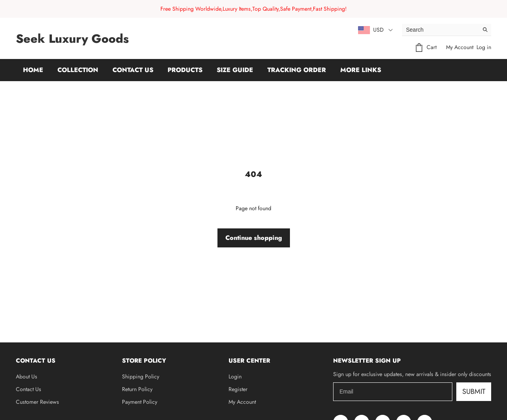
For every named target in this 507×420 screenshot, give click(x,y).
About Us (27, 376)
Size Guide (235, 70)
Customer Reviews (37, 402)
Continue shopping (254, 238)
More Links (361, 70)
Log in (484, 47)
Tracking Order (297, 70)
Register (238, 389)
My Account (460, 47)
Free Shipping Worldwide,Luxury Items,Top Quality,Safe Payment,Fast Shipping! (253, 9)
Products (185, 70)
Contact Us (133, 70)
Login (235, 376)
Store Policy (144, 361)
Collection (78, 70)
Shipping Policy (141, 376)
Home (33, 70)
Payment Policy (140, 402)
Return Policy (137, 389)
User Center (249, 361)
